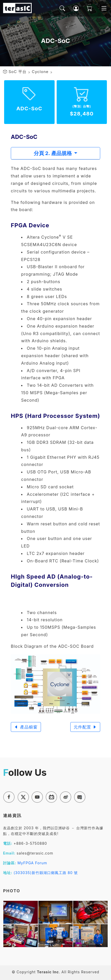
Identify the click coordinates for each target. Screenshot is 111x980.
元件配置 (85, 727)
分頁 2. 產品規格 (53, 153)
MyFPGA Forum (32, 863)
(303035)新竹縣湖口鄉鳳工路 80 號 (46, 873)
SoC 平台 (18, 72)
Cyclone (40, 72)
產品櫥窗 (26, 727)
